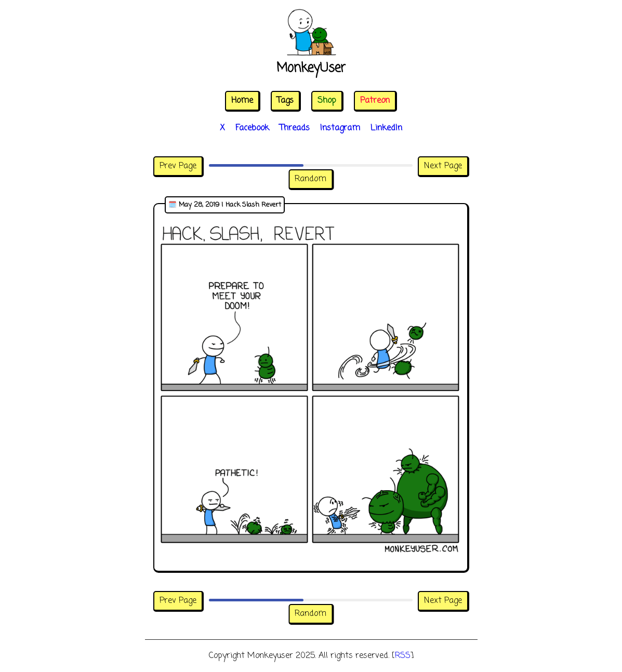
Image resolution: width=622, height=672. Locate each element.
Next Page (443, 166)
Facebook (252, 128)
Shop (327, 101)
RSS (403, 656)
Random (310, 179)
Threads (295, 128)
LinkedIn (386, 128)
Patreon (375, 101)
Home (242, 101)
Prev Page (178, 166)
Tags (285, 101)
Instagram (340, 128)
